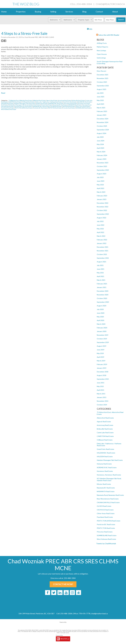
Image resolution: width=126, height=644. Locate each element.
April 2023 (100, 188)
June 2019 (101, 350)
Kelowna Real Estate (104, 464)
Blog (84, 12)
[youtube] (66, 593)
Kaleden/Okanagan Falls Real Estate (110, 460)
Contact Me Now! (63, 584)
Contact (99, 12)
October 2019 (102, 339)
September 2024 (103, 130)
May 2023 (100, 185)
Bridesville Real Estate (105, 429)
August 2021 (102, 262)
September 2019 (103, 342)
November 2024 (103, 122)
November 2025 (103, 78)
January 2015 (102, 397)
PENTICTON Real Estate (106, 528)
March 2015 (101, 394)
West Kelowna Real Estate (106, 539)
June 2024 (101, 141)
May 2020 (100, 317)
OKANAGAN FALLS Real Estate (108, 502)
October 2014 (102, 405)
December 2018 (103, 372)
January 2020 (102, 331)
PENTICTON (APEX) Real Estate (109, 521)
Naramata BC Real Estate (106, 488)
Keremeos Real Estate (105, 471)
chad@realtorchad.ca (110, 4)
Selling (53, 12)
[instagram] (72, 593)
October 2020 (102, 298)
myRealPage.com (63, 625)
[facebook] (48, 593)
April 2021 (100, 276)
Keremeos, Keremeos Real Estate (109, 475)
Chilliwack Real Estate (105, 440)
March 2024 (101, 152)
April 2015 (100, 390)
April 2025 (100, 104)
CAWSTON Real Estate (105, 436)
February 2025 (102, 111)
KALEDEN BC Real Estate (106, 453)
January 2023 (102, 199)
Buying (38, 12)
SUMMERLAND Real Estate (107, 535)
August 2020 (102, 306)
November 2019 (103, 335)
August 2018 (102, 375)
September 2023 (103, 170)
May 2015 (100, 386)
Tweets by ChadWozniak (106, 543)
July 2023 (100, 177)
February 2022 (102, 240)
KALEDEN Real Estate (105, 456)
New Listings (101, 50)
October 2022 (102, 210)
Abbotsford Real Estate (105, 418)
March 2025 (101, 108)
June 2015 (101, 383)
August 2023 (102, 174)
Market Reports (102, 47)
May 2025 (100, 100)
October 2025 (102, 82)
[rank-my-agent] (79, 593)
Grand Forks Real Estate (105, 449)
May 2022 (100, 229)
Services (69, 12)
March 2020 (101, 324)
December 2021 (103, 247)
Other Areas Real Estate (106, 513)
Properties (21, 12)
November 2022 (103, 207)
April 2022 (100, 232)
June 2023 (101, 181)
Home (4, 12)
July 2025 (100, 93)
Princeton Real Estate (105, 532)
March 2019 (101, 361)
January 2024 (102, 159)
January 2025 (102, 115)
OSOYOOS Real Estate (105, 510)
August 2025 (102, 89)
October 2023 (102, 166)
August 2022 (102, 218)
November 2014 (103, 401)
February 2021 (102, 284)
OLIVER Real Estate (104, 506)
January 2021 (102, 287)
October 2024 (102, 126)
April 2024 (100, 148)
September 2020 (103, 302)
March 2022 (101, 236)
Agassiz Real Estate (104, 422)
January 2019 (102, 368)
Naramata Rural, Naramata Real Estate (110, 495)
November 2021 (103, 251)
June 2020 (101, 313)
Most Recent (102, 71)
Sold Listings (101, 58)
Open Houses (102, 54)
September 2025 (103, 86)
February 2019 (102, 364)
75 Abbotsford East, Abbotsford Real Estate (20, 100)
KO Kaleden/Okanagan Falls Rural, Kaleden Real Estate (109, 479)
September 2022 (103, 214)
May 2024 (100, 144)
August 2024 (102, 133)
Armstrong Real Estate (105, 425)
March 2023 (101, 192)
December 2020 (103, 291)
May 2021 (100, 273)
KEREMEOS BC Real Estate (107, 467)
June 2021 (101, 269)
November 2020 (103, 295)
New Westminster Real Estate (108, 499)
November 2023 (103, 163)
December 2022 (103, 203)
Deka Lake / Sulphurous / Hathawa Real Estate (49, 102)
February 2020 (102, 328)
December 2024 (103, 119)
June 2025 (101, 97)
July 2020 (100, 309)
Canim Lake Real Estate (105, 433)
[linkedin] (60, 593)
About (115, 12)
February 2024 (102, 155)
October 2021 (102, 254)
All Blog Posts (102, 43)
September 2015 (103, 379)
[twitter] (54, 593)
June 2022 (101, 225)
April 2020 (100, 320)
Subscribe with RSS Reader (108, 35)
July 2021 (100, 265)
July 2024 (100, 137)
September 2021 (103, 258)
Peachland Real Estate (105, 517)
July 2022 (100, 221)
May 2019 (100, 353)
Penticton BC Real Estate (106, 524)
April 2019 (100, 357)
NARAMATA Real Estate (106, 491)
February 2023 (102, 196)
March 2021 (101, 280)
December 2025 (103, 75)
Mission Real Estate (104, 484)
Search (121, 20)
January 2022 (102, 243)
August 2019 (102, 346)
